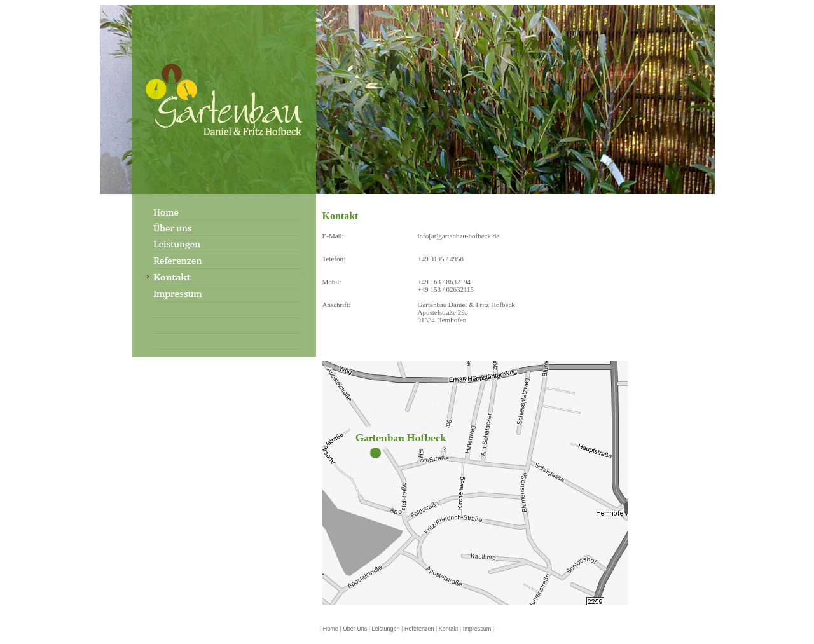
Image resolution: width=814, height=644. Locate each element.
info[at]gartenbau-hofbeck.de (459, 236)
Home (331, 629)
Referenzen (418, 629)
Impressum (477, 629)
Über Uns (355, 629)
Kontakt (449, 629)
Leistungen (386, 629)
